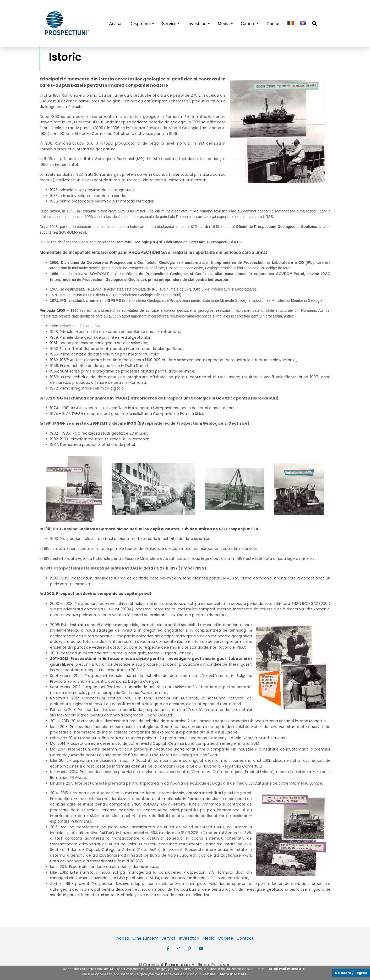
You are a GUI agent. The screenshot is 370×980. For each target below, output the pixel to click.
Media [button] (224, 24)
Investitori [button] (197, 24)
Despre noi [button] (140, 24)
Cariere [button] (248, 24)
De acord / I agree (351, 973)
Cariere (225, 938)
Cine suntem (145, 938)
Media (208, 938)
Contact (274, 24)
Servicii (168, 938)
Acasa (115, 24)
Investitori (189, 938)
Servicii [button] (169, 24)
